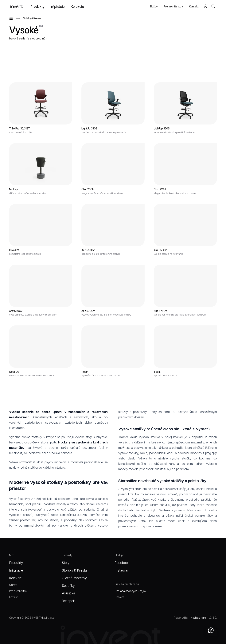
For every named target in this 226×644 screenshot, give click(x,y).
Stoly (66, 563)
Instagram (122, 570)
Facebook (122, 563)
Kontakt (194, 6)
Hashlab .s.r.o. (199, 618)
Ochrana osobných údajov (130, 591)
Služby (154, 6)
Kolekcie (77, 7)
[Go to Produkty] (11, 18)
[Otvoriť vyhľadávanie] (213, 6)
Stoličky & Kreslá (74, 570)
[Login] (205, 6)
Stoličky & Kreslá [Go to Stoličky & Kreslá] (32, 18)
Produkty (37, 7)
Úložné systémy (74, 578)
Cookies (119, 597)
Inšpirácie (58, 7)
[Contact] (211, 630)
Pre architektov (173, 6)
